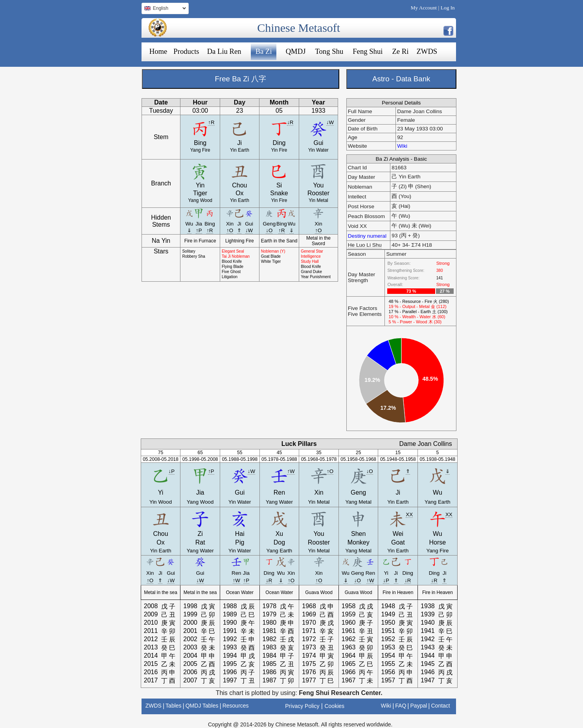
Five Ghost (231, 272)
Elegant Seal (233, 251)
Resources (236, 706)
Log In (448, 8)
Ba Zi (264, 51)
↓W (330, 122)
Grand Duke (311, 272)
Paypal (419, 706)
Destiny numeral (367, 236)
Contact (440, 706)
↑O (230, 230)
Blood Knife (232, 261)
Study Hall (310, 261)
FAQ (401, 706)
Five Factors (363, 308)
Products (186, 51)
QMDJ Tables (202, 706)
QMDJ (296, 51)
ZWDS (427, 51)
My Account (424, 8)
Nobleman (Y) (273, 251)
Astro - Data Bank (401, 79)
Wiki (402, 146)
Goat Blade (271, 256)
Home (158, 51)
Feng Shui (368, 51)
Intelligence (311, 256)
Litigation (230, 277)
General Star (312, 251)
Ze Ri (400, 51)
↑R (211, 122)
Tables (173, 706)
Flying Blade (233, 267)
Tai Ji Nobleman (236, 256)
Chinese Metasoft (299, 28)
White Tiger (271, 261)
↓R (290, 122)
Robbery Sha (193, 256)
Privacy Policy (302, 706)
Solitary (189, 251)
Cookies (334, 706)
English (164, 9)
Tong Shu (329, 51)
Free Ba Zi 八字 (241, 79)
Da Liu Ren (224, 51)
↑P (199, 230)
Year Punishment (316, 277)
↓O (269, 230)
